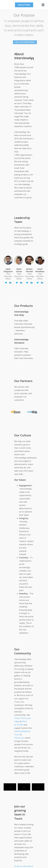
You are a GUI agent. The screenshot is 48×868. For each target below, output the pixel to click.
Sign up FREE (24, 5)
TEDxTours (19, 738)
